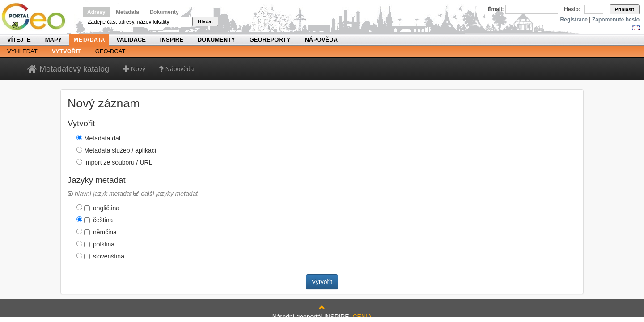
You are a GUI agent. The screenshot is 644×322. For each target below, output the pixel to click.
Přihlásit (625, 9)
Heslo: (572, 9)
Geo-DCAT (110, 51)
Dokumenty (164, 12)
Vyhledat (22, 51)
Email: (496, 9)
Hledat (205, 21)
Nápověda (321, 40)
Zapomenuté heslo (616, 20)
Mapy (54, 40)
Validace (131, 40)
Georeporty (270, 40)
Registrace (574, 20)
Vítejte (19, 40)
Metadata (127, 12)
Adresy (96, 12)
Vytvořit (66, 51)
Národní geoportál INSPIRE (37, 17)
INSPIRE (172, 40)
